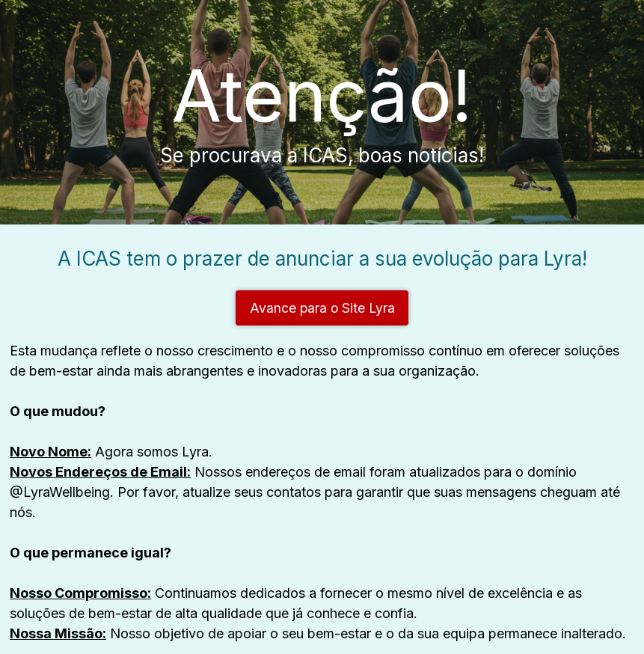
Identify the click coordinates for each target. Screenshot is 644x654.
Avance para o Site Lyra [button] (322, 308)
